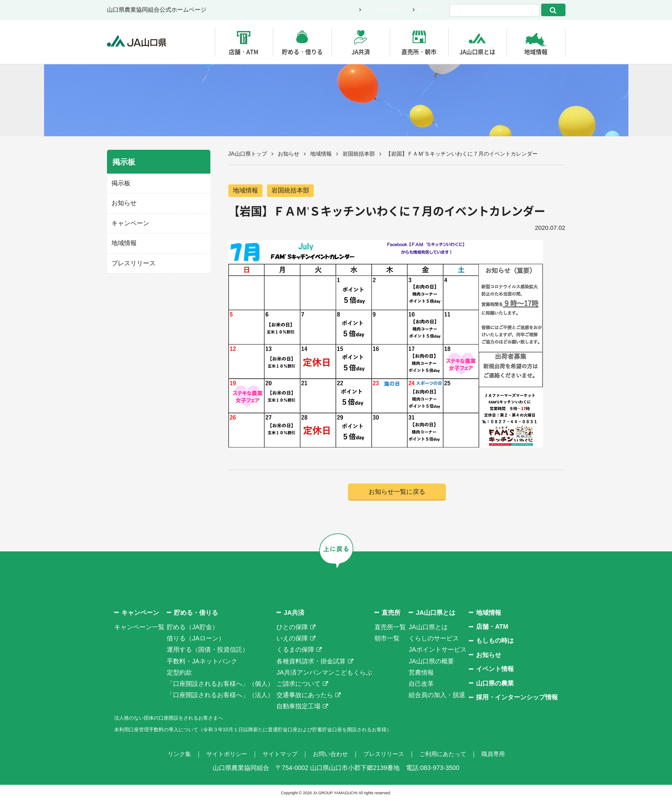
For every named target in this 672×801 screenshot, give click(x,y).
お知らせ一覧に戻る (397, 492)
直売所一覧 (390, 628)
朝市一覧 (387, 639)
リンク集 (171, 755)
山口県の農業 (495, 684)
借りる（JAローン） (196, 639)
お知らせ (289, 154)
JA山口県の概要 (431, 662)
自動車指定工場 (298, 707)
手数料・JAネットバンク (202, 662)
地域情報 (536, 51)
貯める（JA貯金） (192, 628)
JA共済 (361, 51)
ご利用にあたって (449, 755)
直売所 (391, 613)
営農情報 (421, 673)
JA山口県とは (477, 51)
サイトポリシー (221, 755)
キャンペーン (129, 222)
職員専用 (502, 755)
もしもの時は (495, 641)
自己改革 (421, 685)
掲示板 (120, 183)
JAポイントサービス (437, 650)
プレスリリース (132, 261)
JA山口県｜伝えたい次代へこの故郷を (143, 42)
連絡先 (425, 10)
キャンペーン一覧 (139, 628)
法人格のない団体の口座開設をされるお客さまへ (183, 718)
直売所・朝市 (419, 51)
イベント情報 (495, 670)
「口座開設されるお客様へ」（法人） (220, 696)
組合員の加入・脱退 (437, 696)
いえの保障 (292, 639)
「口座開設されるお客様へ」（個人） (220, 685)
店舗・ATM (244, 51)
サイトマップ (277, 755)
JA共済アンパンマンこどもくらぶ (324, 673)
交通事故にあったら (305, 696)
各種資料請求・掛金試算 (311, 662)
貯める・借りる (302, 51)
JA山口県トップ (248, 154)
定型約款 (179, 673)
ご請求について (298, 685)
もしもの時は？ (380, 10)
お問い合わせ (330, 755)
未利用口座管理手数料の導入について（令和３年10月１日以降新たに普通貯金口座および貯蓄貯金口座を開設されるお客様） (291, 730)
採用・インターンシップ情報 (517, 698)
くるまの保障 (295, 650)
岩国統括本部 (359, 154)
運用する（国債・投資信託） (208, 650)
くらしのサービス (434, 639)
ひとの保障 (292, 628)
